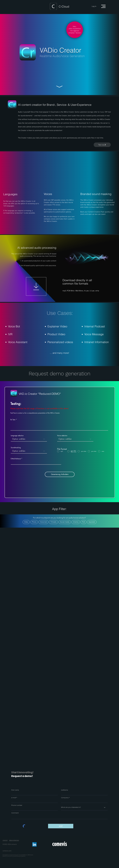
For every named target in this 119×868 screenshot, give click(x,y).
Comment (15, 813)
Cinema (76, 522)
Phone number (17, 805)
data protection (14, 840)
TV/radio (53, 522)
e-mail (14, 798)
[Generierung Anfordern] (60, 474)
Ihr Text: (13, 420)
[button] (103, 6)
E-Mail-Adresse (16, 459)
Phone (34, 522)
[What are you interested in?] (84, 807)
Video (26, 522)
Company (65, 798)
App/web (92, 522)
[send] (61, 826)
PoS (83, 522)
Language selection (17, 436)
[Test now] (102, 145)
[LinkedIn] (34, 844)
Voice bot (43, 522)
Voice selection (62, 436)
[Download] (36, 286)
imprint (5, 840)
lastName (64, 790)
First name (15, 790)
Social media (65, 522)
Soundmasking (16, 448)
